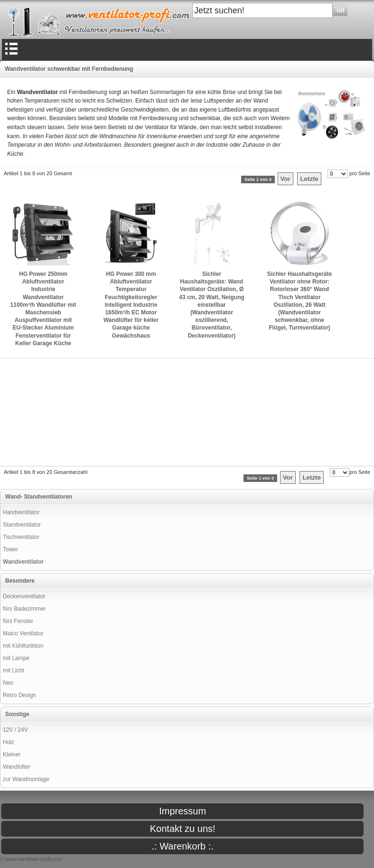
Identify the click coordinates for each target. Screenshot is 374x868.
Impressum (182, 811)
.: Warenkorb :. (182, 846)
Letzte (309, 179)
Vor (285, 179)
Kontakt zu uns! (183, 829)
